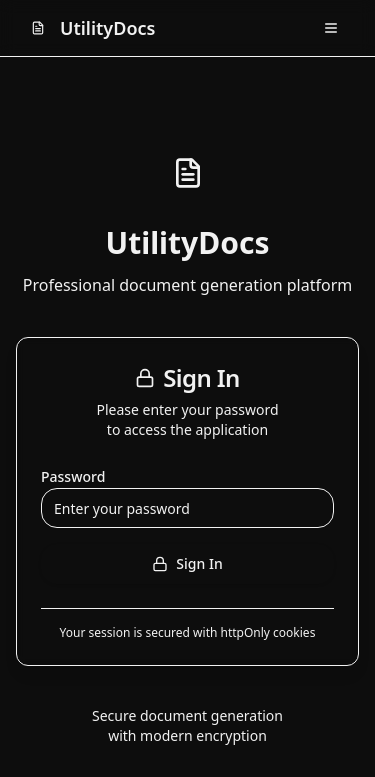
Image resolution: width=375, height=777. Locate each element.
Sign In (187, 563)
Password (73, 476)
